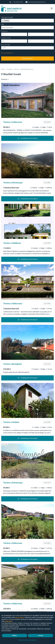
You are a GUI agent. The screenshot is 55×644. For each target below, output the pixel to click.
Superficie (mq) (6, 37)
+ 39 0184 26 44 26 (18, 2)
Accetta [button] (40, 635)
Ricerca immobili (28, 57)
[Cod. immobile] (27, 47)
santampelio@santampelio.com (37, 2)
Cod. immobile (6, 44)
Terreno (16, 68)
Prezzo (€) (4, 30)
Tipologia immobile (7, 16)
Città (3, 23)
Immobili (9, 68)
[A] (41, 33)
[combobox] (27, 20)
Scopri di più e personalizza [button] (27, 640)
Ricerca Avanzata (8, 52)
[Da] (14, 33)
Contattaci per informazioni (27, 137)
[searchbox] (10, 20)
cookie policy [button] (9, 621)
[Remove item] (3, 20)
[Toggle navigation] (52, 8)
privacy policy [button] (19, 617)
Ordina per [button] (4, 78)
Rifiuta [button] (14, 635)
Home (3, 68)
